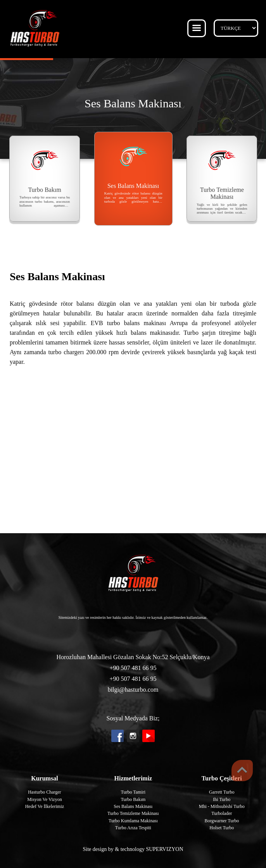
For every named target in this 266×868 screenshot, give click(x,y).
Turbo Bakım (133, 799)
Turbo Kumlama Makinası (133, 821)
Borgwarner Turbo (222, 821)
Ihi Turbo (222, 799)
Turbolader (222, 813)
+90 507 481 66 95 (133, 668)
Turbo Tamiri (133, 792)
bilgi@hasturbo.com (133, 690)
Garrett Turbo (222, 792)
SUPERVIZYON (164, 849)
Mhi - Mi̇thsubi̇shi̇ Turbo (222, 806)
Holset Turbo (222, 828)
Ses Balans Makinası (133, 806)
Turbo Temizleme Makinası (133, 813)
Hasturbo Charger (44, 792)
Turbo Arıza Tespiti (133, 828)
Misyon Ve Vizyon (45, 799)
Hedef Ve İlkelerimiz (45, 806)
